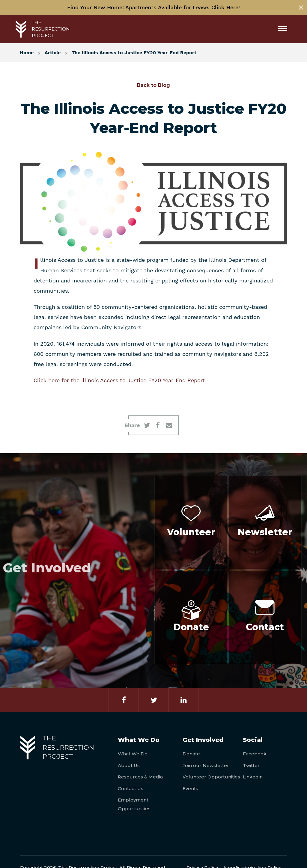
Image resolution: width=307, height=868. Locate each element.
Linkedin (253, 777)
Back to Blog (153, 85)
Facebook (255, 754)
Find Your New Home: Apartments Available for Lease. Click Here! (153, 7)
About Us (129, 765)
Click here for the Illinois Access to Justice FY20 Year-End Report (119, 380)
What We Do (133, 754)
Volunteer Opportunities (211, 777)
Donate (191, 754)
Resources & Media (140, 777)
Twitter (251, 765)
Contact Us (131, 788)
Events (190, 788)
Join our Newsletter (206, 765)
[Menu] (285, 29)
